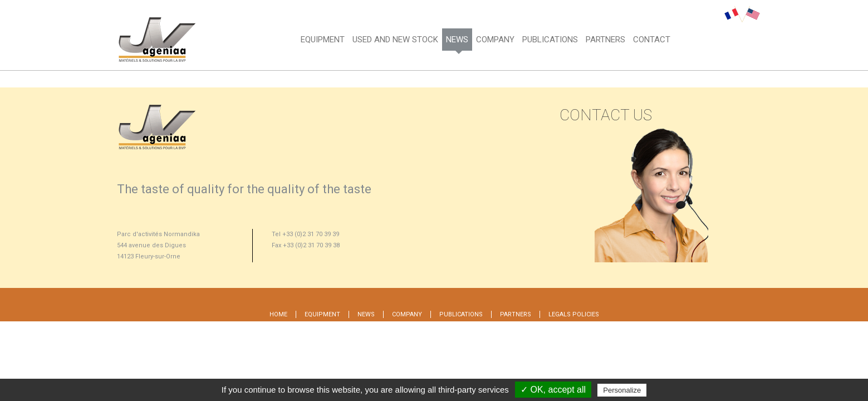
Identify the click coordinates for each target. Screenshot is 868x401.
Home (278, 314)
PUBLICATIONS (550, 40)
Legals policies (574, 314)
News (457, 40)
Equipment (323, 40)
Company (495, 40)
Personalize (622, 390)
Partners (605, 40)
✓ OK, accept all (553, 390)
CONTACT (652, 40)
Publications (461, 314)
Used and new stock (395, 40)
